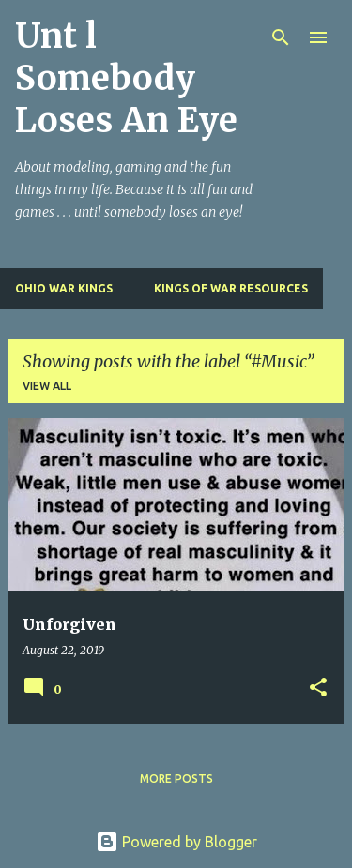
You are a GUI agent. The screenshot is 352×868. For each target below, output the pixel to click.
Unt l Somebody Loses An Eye (126, 78)
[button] (318, 688)
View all (47, 386)
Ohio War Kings (64, 288)
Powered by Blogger (176, 842)
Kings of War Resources (231, 288)
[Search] (281, 37)
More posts (176, 778)
